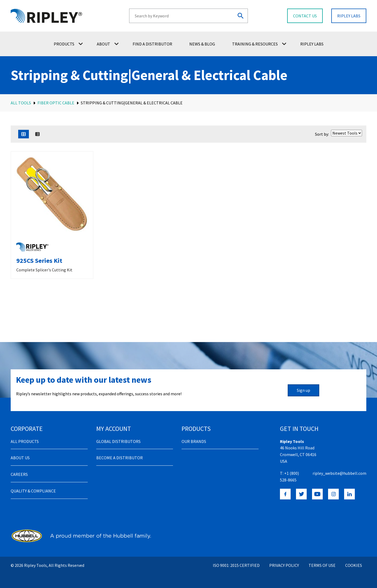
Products (68, 44)
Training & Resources (259, 44)
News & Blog (202, 44)
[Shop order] (347, 133)
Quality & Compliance (33, 491)
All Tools (21, 103)
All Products (25, 441)
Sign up (303, 390)
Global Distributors (118, 441)
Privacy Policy (284, 565)
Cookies (354, 565)
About (108, 44)
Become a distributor (120, 458)
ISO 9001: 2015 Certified (236, 565)
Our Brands (194, 441)
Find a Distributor (152, 44)
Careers (19, 474)
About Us (20, 458)
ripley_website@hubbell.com (339, 473)
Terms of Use (322, 565)
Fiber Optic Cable (56, 103)
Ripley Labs (312, 44)
